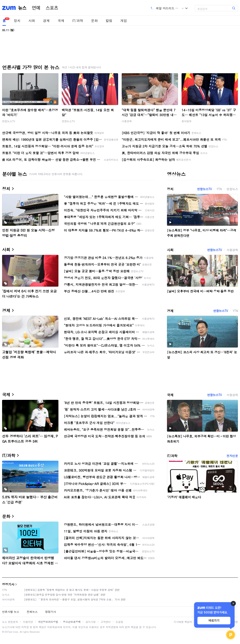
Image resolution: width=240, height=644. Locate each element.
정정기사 (8, 584)
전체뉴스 (32, 612)
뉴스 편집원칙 (10, 622)
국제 (61, 21)
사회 (32, 21)
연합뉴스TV (9, 121)
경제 (46, 21)
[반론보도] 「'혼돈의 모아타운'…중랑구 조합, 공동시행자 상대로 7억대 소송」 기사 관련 (75, 599)
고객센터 (106, 622)
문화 (94, 21)
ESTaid (8, 632)
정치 (17, 21)
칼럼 (109, 21)
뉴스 (22, 8)
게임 (124, 21)
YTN (219, 189)
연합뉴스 (232, 189)
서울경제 (127, 121)
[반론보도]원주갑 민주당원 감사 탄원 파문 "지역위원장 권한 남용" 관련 (65, 595)
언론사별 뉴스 (11, 612)
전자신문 (232, 456)
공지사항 (91, 622)
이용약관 (28, 622)
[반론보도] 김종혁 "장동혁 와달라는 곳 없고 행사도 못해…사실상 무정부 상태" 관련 (72, 590)
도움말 (119, 622)
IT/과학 (78, 21)
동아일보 (187, 121)
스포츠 (52, 8)
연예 (36, 8)
